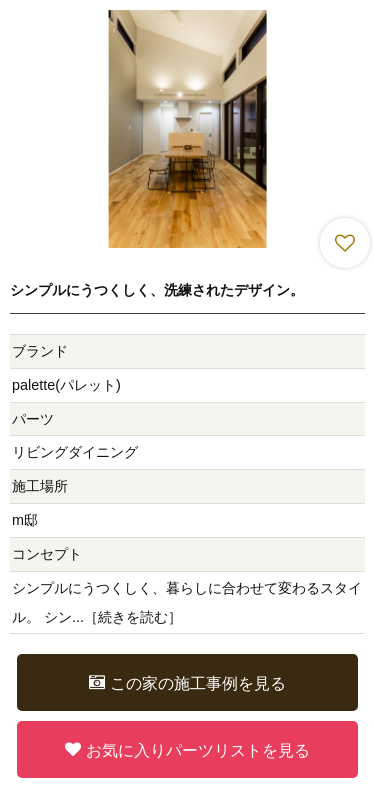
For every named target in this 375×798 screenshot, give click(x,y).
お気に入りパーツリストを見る (187, 749)
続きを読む (133, 617)
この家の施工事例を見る (187, 682)
